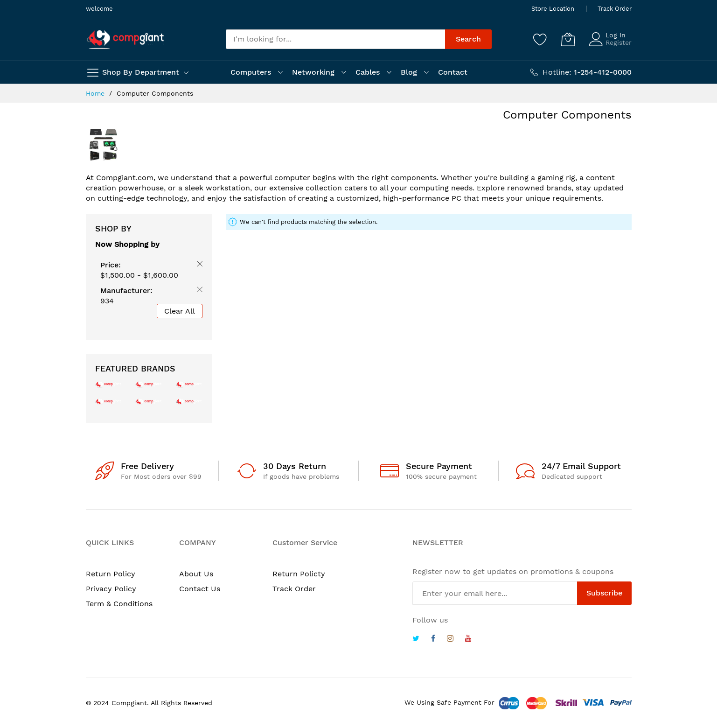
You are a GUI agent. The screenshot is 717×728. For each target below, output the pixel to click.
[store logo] (125, 39)
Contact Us (200, 589)
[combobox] (335, 39)
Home (96, 93)
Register (619, 42)
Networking (313, 72)
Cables (368, 72)
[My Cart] (568, 39)
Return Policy (111, 574)
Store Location (553, 9)
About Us (196, 574)
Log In (616, 35)
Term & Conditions (119, 604)
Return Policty (299, 574)
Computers (251, 72)
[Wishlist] (540, 39)
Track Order (615, 9)
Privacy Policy (111, 589)
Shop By (113, 228)
